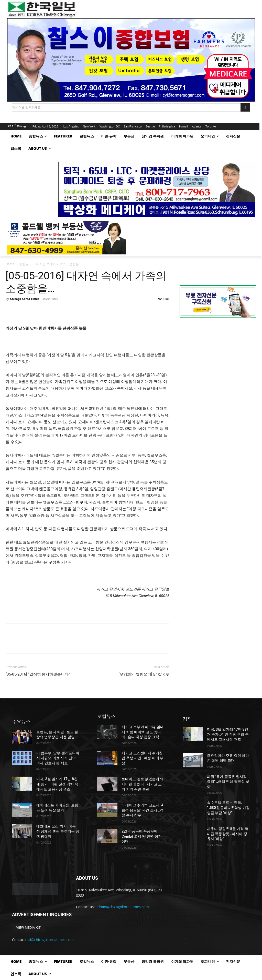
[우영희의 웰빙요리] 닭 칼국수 (144, 674)
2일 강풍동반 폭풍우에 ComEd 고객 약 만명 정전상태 (142, 836)
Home (10, 264)
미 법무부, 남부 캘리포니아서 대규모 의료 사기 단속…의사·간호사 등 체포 (58, 758)
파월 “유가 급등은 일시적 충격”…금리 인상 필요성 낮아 (228, 782)
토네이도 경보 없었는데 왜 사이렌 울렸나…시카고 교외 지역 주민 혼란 (143, 784)
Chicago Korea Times (24, 299)
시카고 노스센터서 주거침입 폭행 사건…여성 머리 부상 (143, 758)
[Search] (245, 107)
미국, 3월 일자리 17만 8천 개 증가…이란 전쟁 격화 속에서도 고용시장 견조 (57, 784)
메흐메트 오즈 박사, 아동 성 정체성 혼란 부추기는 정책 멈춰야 (58, 831)
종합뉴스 (25, 264)
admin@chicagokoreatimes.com (122, 907)
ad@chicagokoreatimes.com (50, 940)
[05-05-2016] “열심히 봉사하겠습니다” (38, 674)
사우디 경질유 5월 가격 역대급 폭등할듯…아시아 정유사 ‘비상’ (228, 834)
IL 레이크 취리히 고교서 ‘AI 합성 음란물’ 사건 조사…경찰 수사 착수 (143, 810)
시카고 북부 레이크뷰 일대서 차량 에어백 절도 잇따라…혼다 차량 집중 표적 (143, 732)
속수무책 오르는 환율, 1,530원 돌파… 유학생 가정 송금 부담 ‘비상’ (228, 808)
